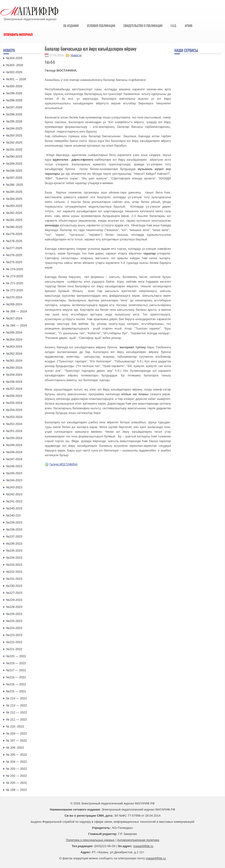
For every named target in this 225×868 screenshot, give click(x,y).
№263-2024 (14, 347)
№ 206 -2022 (15, 748)
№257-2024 (14, 389)
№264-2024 (14, 339)
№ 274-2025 (15, 269)
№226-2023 (14, 614)
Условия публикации (101, 26)
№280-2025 (14, 227)
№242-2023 (14, 494)
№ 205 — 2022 (16, 755)
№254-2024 (14, 410)
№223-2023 (14, 635)
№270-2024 (14, 297)
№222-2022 (14, 642)
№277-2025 (14, 248)
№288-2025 (14, 171)
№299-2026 (14, 93)
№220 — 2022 (16, 656)
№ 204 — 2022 (16, 762)
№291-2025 (14, 150)
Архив (189, 26)
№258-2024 (14, 382)
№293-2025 (14, 135)
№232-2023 (14, 572)
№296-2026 (14, 114)
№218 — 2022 (16, 677)
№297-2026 (14, 107)
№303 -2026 (15, 65)
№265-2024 (14, 332)
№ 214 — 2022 (16, 698)
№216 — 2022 (16, 684)
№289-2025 (14, 164)
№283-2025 (14, 206)
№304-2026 (14, 58)
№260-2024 (14, 368)
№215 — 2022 (16, 691)
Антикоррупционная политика (138, 840)
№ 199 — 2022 (16, 790)
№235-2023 (14, 551)
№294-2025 (14, 128)
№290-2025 (14, 157)
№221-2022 (14, 649)
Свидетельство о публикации (143, 26)
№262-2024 (14, 354)
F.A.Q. (174, 26)
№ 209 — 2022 (16, 733)
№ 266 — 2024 (16, 325)
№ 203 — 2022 (16, 769)
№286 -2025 (15, 185)
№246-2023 (14, 466)
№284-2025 (14, 199)
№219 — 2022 (16, 663)
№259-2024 (14, 375)
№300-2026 (14, 86)
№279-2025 (14, 234)
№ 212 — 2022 (16, 712)
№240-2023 (14, 508)
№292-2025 (14, 142)
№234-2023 (14, 558)
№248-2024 (14, 452)
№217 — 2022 (16, 670)
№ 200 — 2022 (16, 783)
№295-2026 (14, 121)
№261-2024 (14, 361)
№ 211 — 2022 (16, 719)
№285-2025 (14, 192)
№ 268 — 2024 (16, 311)
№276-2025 (14, 255)
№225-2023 (14, 621)
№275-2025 (14, 262)
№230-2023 (14, 586)
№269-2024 (14, 304)
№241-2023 (14, 501)
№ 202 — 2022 (16, 776)
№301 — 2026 (16, 79)
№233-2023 (14, 565)
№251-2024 (14, 431)
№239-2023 (14, 522)
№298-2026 (14, 100)
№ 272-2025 (15, 290)
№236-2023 (14, 544)
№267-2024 (14, 318)
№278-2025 (14, 241)
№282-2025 (14, 213)
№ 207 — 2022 (16, 741)
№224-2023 (14, 628)
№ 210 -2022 (15, 726)
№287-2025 (14, 178)
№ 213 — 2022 (16, 705)
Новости (76, 55)
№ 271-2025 (15, 283)
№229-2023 (14, 600)
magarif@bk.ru (143, 846)
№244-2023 (14, 480)
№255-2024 (14, 403)
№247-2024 (14, 459)
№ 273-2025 (15, 276)
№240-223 (13, 515)
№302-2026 (14, 72)
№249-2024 (14, 445)
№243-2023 (14, 487)
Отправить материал (18, 34)
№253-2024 (14, 417)
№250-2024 (14, 438)
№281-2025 (14, 220)
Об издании (71, 26)
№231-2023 (14, 579)
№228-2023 (14, 607)
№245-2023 (14, 473)
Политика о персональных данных (90, 840)
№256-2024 (14, 396)
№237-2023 (14, 536)
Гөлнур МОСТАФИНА (64, 464)
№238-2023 (14, 529)
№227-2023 (14, 593)
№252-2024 (14, 424)
